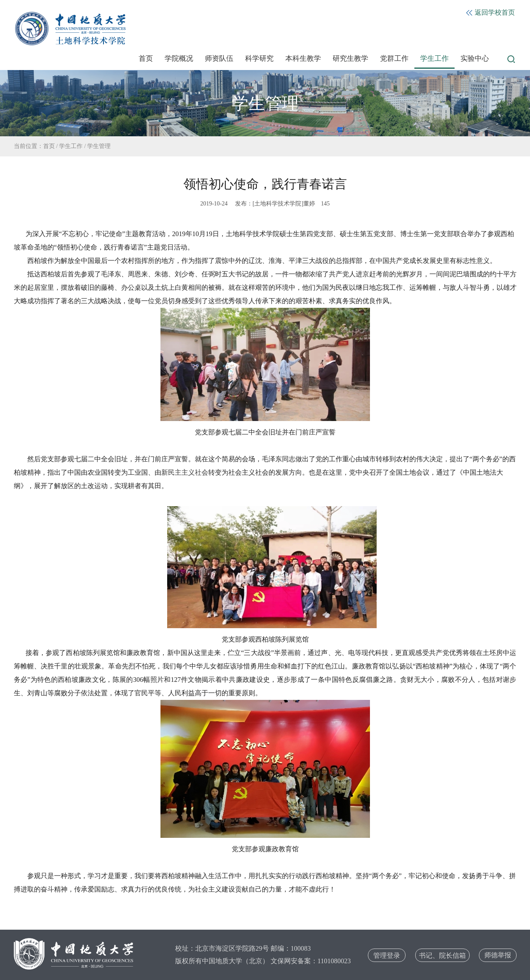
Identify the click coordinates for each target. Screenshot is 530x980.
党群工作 (394, 58)
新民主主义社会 (185, 472)
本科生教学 (303, 58)
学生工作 (434, 58)
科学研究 (259, 58)
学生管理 (99, 146)
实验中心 (475, 58)
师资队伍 (219, 58)
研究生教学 (350, 58)
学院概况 (179, 58)
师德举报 (498, 955)
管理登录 (387, 955)
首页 (146, 58)
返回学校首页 (491, 12)
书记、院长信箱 (442, 955)
